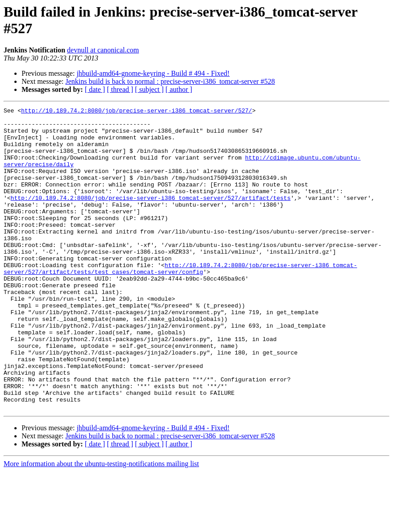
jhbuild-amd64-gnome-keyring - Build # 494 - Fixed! (153, 73)
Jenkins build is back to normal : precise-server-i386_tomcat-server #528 (170, 81)
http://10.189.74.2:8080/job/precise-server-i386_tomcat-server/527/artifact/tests (151, 216)
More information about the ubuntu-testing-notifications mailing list (101, 524)
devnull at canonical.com (103, 50)
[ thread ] (120, 89)
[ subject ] (149, 89)
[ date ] (95, 89)
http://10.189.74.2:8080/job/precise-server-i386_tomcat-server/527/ (137, 112)
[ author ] (179, 89)
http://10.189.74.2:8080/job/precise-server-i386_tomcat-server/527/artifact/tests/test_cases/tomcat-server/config (180, 301)
